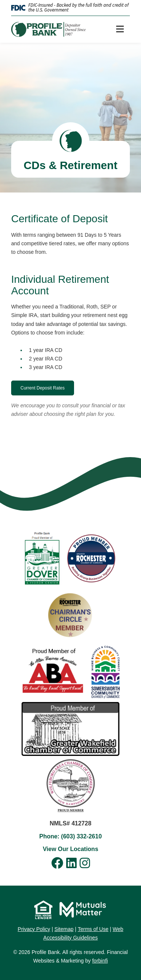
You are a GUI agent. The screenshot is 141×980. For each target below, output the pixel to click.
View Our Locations (70, 849)
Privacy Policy (34, 929)
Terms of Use (93, 929)
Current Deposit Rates (43, 388)
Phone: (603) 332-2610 (70, 836)
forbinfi (100, 961)
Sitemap (64, 929)
